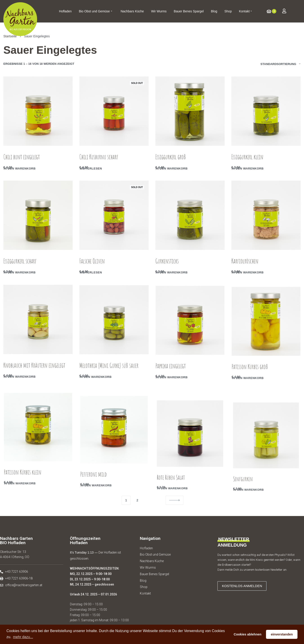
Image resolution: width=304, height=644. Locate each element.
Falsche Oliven (92, 263)
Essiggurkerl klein (247, 157)
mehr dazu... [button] (23, 637)
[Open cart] (272, 11)
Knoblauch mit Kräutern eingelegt (34, 374)
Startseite (10, 36)
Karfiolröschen (246, 267)
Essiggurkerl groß (171, 157)
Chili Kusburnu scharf (99, 157)
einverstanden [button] (282, 634)
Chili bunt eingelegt (22, 157)
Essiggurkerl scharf (20, 262)
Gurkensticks (168, 264)
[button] (242, 586)
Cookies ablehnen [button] (247, 634)
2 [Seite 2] (137, 500)
